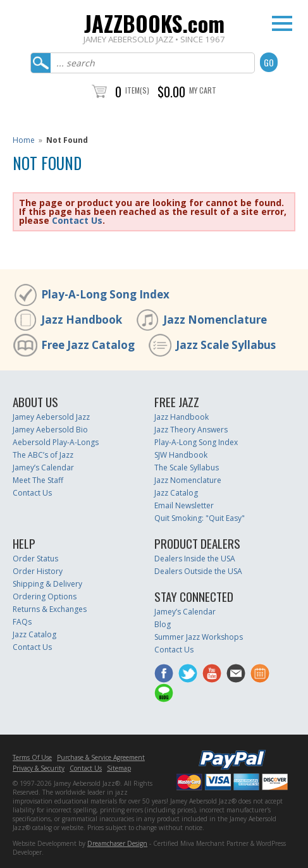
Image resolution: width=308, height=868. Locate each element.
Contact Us (77, 220)
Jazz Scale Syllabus (226, 345)
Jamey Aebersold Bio (50, 430)
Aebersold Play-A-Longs (56, 442)
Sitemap (119, 768)
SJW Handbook (181, 455)
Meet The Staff (38, 480)
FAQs (22, 622)
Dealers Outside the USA (198, 571)
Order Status (35, 559)
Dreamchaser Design (117, 843)
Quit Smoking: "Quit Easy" (200, 518)
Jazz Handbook (82, 320)
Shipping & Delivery (47, 584)
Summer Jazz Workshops (199, 637)
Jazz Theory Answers (191, 430)
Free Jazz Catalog (88, 345)
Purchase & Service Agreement (101, 757)
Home (24, 140)
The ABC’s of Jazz (43, 455)
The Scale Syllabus (187, 468)
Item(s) (137, 90)
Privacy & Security (39, 768)
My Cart (203, 90)
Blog (163, 624)
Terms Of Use (32, 757)
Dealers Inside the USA (195, 559)
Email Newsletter (184, 505)
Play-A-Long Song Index (105, 294)
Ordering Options (45, 596)
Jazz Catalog (176, 493)
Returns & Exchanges (50, 609)
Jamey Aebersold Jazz (51, 417)
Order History (38, 571)
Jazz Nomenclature (215, 320)
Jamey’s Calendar (43, 468)
